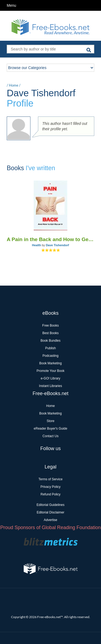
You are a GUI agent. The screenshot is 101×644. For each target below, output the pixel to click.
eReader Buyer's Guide (50, 429)
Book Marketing (50, 363)
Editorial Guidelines (50, 505)
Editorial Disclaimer (50, 512)
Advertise (50, 520)
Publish (50, 348)
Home (14, 85)
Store (50, 421)
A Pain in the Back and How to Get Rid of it (50, 239)
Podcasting (50, 356)
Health (37, 245)
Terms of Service (50, 479)
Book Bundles (50, 341)
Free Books (50, 326)
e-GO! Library (50, 378)
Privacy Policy (50, 487)
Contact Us (50, 436)
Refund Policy (50, 494)
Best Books (50, 333)
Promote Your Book (50, 371)
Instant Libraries (50, 386)
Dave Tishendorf (57, 245)
